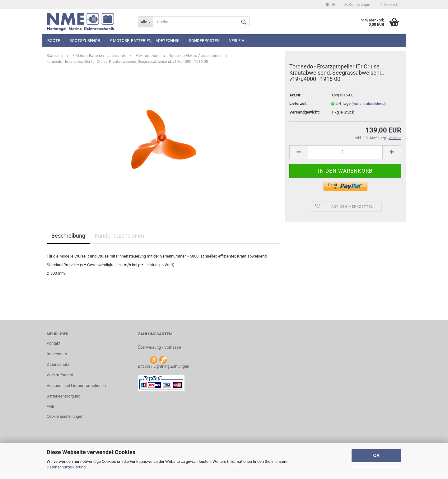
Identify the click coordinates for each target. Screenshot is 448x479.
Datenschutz (58, 364)
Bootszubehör (85, 41)
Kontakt (54, 343)
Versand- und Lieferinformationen (76, 386)
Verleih (237, 41)
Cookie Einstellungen (65, 416)
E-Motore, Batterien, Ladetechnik (145, 41)
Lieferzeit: (299, 103)
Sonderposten (204, 41)
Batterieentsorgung (63, 396)
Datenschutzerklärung (66, 467)
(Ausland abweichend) (369, 104)
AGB (51, 406)
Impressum (57, 354)
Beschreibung (68, 236)
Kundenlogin (357, 5)
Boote (54, 41)
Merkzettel (390, 5)
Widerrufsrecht (60, 375)
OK (377, 455)
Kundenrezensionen (119, 236)
